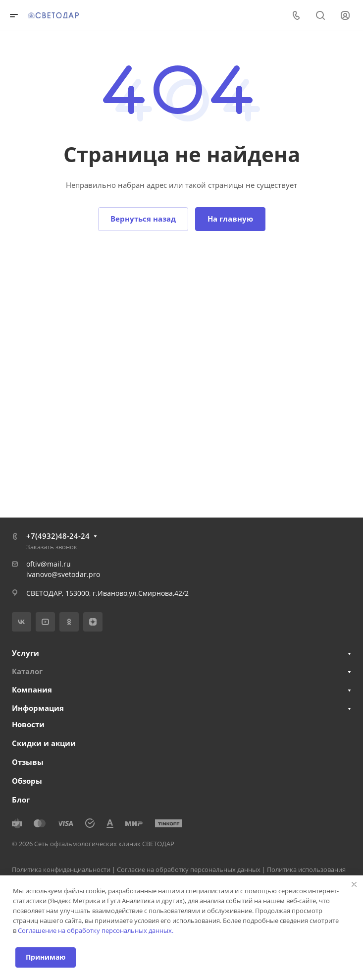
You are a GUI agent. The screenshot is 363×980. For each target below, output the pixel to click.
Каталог (27, 671)
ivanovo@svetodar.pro (63, 574)
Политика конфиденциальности (61, 869)
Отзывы (28, 762)
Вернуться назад (143, 219)
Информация (38, 708)
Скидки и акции (44, 743)
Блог (21, 800)
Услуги (26, 653)
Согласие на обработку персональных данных (189, 869)
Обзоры (27, 781)
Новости (28, 724)
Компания (32, 690)
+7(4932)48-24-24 (58, 536)
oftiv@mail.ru (49, 564)
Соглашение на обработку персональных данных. (96, 930)
